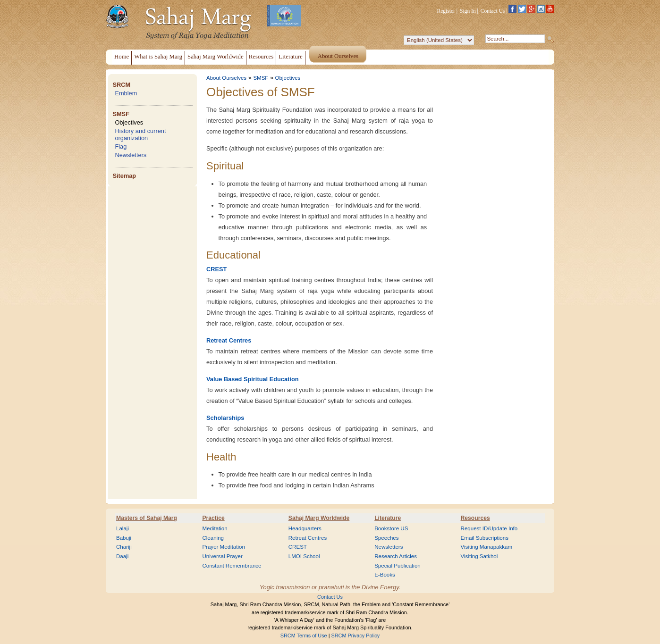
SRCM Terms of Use (304, 636)
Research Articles (396, 556)
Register (446, 11)
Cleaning (213, 538)
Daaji (122, 556)
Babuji (124, 538)
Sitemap (124, 176)
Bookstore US (391, 528)
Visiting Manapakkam (487, 547)
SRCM (121, 85)
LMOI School (304, 556)
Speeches (386, 538)
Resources (475, 518)
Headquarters (305, 528)
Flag (121, 146)
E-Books (385, 575)
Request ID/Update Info (489, 528)
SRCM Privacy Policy (356, 636)
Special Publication (398, 566)
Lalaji (123, 528)
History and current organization (140, 134)
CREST (216, 269)
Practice (213, 518)
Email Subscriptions (485, 538)
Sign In (468, 11)
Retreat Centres (229, 340)
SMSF (121, 114)
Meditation (215, 528)
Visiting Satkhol (479, 556)
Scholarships (225, 418)
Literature (388, 518)
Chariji (124, 547)
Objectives (129, 122)
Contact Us (493, 11)
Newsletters (131, 155)
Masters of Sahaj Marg (147, 518)
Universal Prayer (222, 556)
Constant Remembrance (232, 566)
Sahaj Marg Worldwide (319, 518)
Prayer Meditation (224, 547)
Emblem (126, 93)
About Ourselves (226, 78)
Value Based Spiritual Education (253, 379)
